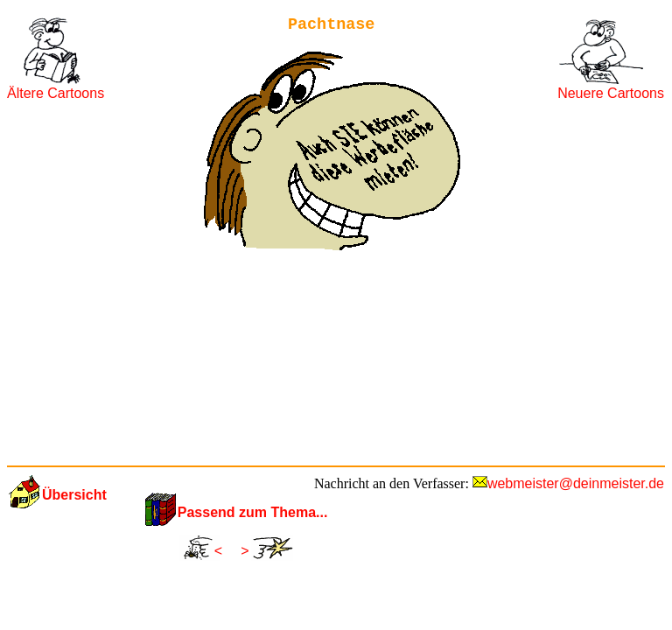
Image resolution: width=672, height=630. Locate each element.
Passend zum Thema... (253, 512)
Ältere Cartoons (56, 93)
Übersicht (74, 495)
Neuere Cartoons (611, 93)
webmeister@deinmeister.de (576, 483)
